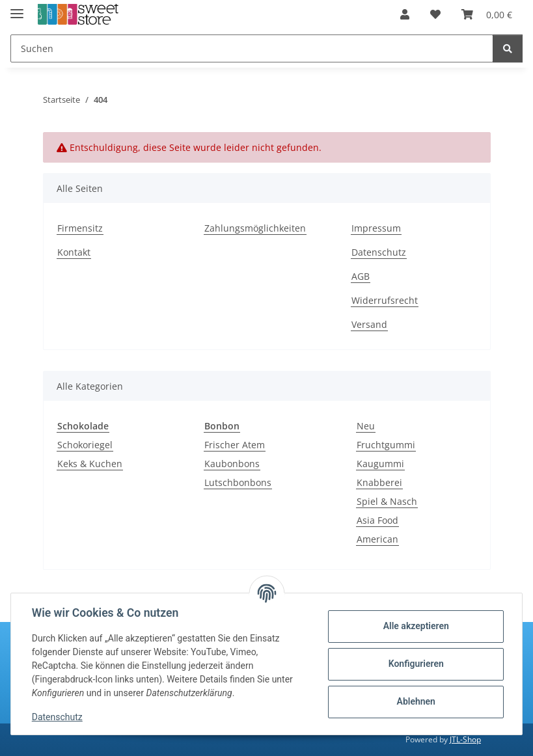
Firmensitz (80, 228)
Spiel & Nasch (387, 501)
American (377, 539)
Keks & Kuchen (90, 464)
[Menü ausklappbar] (17, 8)
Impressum (376, 228)
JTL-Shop (465, 739)
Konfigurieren (416, 664)
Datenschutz (57, 717)
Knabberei (379, 482)
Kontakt (74, 252)
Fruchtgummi (386, 445)
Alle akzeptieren (416, 626)
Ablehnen (416, 701)
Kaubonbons (232, 464)
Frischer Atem (235, 445)
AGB (361, 276)
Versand (369, 324)
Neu (366, 426)
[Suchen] (252, 48)
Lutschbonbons (238, 482)
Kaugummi (380, 464)
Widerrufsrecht (385, 300)
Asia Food (377, 520)
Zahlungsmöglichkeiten (255, 228)
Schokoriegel (85, 445)
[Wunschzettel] (435, 14)
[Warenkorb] (487, 14)
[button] (405, 14)
